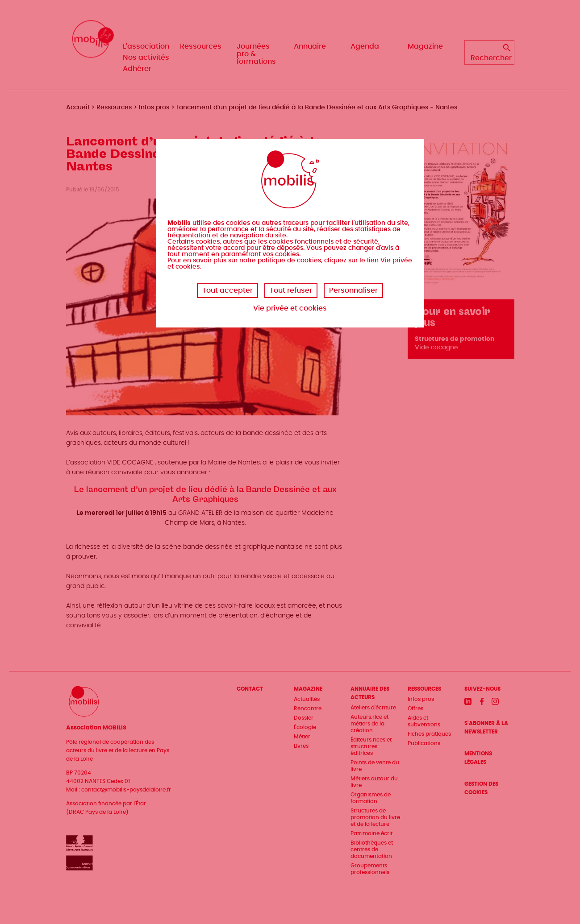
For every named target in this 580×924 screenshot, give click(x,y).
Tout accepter (227, 290)
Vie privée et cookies (290, 308)
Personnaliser (353, 290)
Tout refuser (291, 290)
